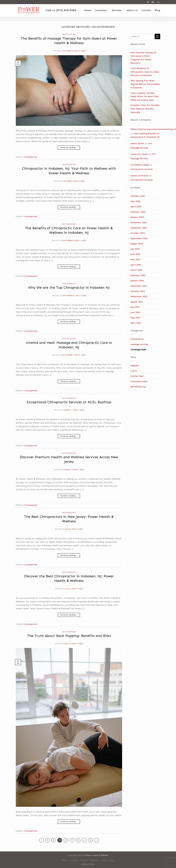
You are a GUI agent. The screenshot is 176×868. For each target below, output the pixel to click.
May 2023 (135, 318)
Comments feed (139, 381)
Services (118, 10)
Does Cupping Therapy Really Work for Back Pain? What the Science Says (145, 96)
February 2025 (138, 212)
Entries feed (137, 376)
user (83, 51)
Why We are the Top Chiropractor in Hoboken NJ (69, 288)
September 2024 (139, 238)
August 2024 (137, 244)
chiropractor (137, 339)
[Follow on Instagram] (148, 2)
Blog (158, 10)
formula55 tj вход (140, 165)
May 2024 (135, 259)
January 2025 (137, 217)
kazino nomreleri (139, 176)
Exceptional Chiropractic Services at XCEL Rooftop (69, 402)
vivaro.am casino (139, 154)
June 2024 (135, 254)
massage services (139, 344)
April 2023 (136, 323)
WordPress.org (138, 387)
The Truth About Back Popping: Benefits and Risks (69, 636)
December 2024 (139, 222)
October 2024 (138, 233)
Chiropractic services (142, 169)
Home (88, 10)
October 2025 (138, 196)
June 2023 (135, 312)
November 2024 (139, 228)
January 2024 (137, 281)
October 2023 (138, 291)
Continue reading (69, 148)
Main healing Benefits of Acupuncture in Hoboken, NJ (145, 135)
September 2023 (139, 296)
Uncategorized (69, 34)
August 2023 (137, 302)
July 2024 (135, 249)
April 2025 (136, 207)
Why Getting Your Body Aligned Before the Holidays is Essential (145, 84)
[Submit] (157, 36)
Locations (102, 10)
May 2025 (135, 201)
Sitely (92, 864)
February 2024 (138, 275)
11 (90, 840)
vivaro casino (137, 143)
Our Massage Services (141, 146)
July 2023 (135, 307)
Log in (134, 371)
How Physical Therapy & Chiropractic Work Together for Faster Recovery (143, 58)
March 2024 (136, 270)
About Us (132, 10)
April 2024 (136, 265)
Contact (146, 10)
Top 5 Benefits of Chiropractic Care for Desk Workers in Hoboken (145, 72)
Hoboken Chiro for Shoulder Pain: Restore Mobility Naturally (145, 109)
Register (135, 366)
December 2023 (139, 286)
